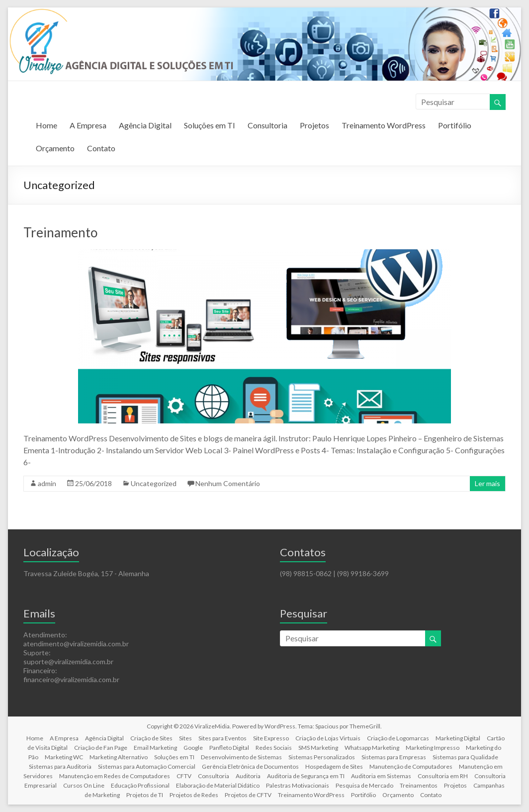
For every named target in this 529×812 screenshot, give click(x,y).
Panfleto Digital (229, 748)
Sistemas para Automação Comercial (147, 766)
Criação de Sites (151, 738)
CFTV (184, 776)
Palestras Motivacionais (298, 785)
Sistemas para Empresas (394, 757)
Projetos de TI (145, 795)
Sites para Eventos (222, 738)
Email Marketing (155, 748)
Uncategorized (154, 483)
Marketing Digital (458, 738)
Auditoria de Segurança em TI (306, 776)
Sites (185, 738)
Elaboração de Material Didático (218, 785)
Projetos (314, 125)
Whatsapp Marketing (372, 748)
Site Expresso (271, 738)
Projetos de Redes (194, 795)
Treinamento (60, 232)
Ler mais (487, 483)
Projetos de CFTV (248, 795)
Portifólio (455, 125)
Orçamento (55, 148)
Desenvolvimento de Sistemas (241, 757)
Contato (101, 148)
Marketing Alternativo (119, 757)
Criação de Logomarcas (398, 738)
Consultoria (267, 125)
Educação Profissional (140, 785)
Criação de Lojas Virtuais (328, 738)
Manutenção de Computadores (411, 766)
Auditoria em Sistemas (381, 776)
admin (47, 483)
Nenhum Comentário (228, 483)
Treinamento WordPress (384, 125)
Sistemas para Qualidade (465, 757)
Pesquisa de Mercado (364, 785)
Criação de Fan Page (101, 748)
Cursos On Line (84, 785)
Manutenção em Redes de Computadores (115, 776)
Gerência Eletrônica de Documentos (250, 766)
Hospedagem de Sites (334, 766)
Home (46, 125)
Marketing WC (64, 757)
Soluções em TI (210, 125)
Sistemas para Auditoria (60, 766)
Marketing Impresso (433, 748)
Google (193, 748)
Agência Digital (145, 125)
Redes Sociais (274, 748)
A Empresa (88, 125)
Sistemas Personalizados (322, 757)
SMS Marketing (318, 748)
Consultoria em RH (443, 776)
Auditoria (248, 776)
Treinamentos (419, 785)
